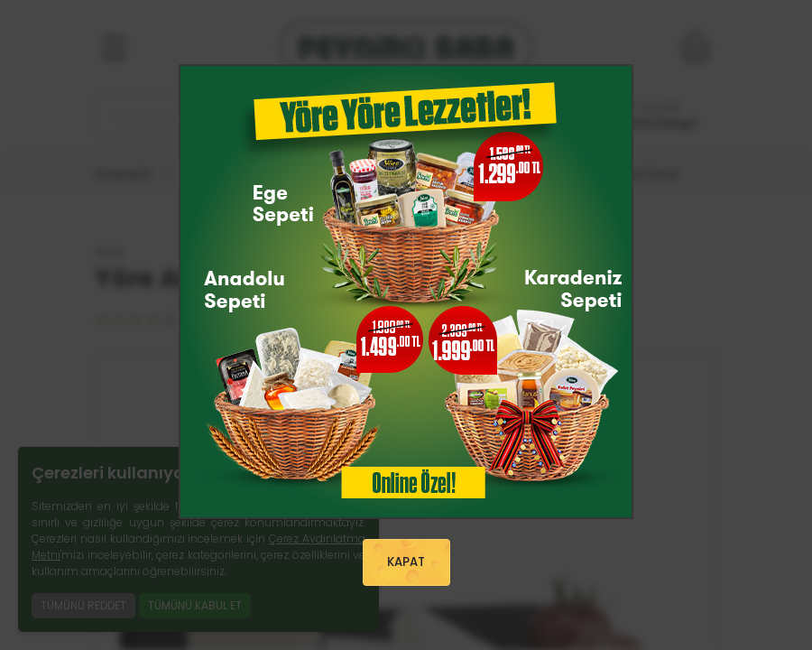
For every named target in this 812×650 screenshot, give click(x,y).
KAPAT (406, 562)
